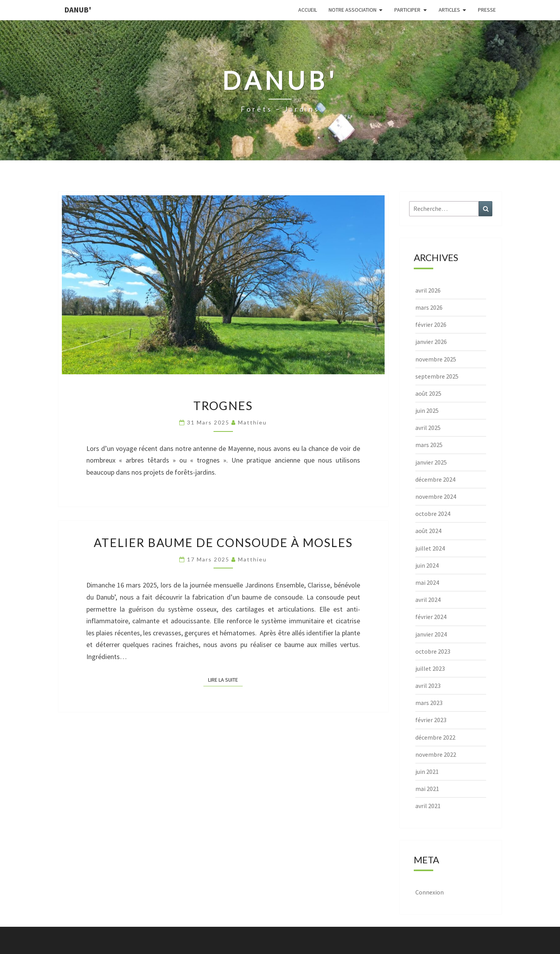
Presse (487, 10)
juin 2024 (427, 565)
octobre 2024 (433, 514)
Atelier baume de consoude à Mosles (223, 542)
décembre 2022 (435, 737)
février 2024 (431, 617)
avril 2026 (428, 290)
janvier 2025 (431, 462)
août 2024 (428, 531)
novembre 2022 (436, 754)
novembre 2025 (436, 359)
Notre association (353, 10)
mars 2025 (429, 445)
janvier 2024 (431, 634)
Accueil (308, 10)
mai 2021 (427, 789)
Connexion (430, 892)
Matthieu (252, 422)
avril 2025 (428, 428)
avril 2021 (428, 806)
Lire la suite (225, 679)
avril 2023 (428, 686)
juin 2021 (427, 772)
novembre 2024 (436, 496)
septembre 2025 (437, 376)
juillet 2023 (430, 668)
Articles (449, 10)
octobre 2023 (433, 651)
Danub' (78, 10)
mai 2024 (427, 582)
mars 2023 (429, 703)
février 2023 (431, 720)
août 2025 (428, 393)
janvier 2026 (431, 342)
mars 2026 (429, 307)
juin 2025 (427, 410)
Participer (407, 10)
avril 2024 (428, 600)
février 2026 (431, 324)
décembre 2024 (435, 479)
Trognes (223, 405)
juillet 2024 (430, 548)
